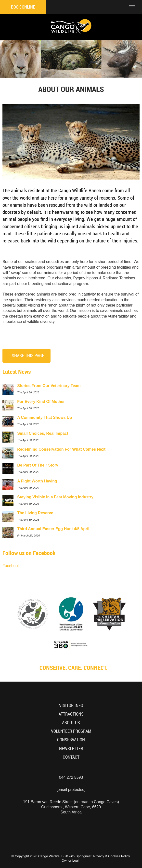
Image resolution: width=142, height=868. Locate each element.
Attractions (71, 714)
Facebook (11, 566)
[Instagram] (53, 830)
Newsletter (71, 748)
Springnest (84, 856)
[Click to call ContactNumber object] (119, 7)
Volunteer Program (71, 731)
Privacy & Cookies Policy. (112, 856)
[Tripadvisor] (90, 830)
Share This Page (28, 356)
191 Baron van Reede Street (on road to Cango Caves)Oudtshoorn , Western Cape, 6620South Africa (71, 807)
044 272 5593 (71, 777)
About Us (71, 723)
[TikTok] (81, 830)
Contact (71, 757)
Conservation (71, 740)
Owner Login (71, 861)
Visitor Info (71, 705)
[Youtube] (63, 830)
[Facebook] (72, 830)
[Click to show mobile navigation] (134, 7)
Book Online (23, 7)
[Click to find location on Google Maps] (106, 7)
